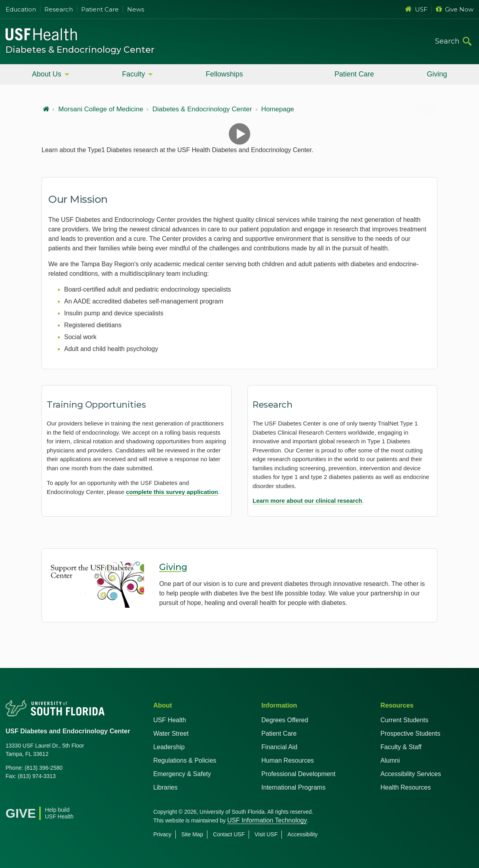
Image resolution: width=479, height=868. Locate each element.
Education (21, 9)
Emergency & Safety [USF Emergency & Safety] (182, 774)
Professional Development (298, 774)
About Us (47, 74)
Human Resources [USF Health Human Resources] (288, 760)
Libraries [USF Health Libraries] (165, 787)
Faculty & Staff (401, 747)
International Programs (293, 787)
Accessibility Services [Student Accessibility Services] (411, 774)
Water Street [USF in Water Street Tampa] (171, 734)
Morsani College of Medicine (101, 109)
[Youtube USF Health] (47, 796)
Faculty (133, 74)
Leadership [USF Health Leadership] (169, 747)
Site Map (192, 834)
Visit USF (266, 834)
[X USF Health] (29, 796)
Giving (437, 74)
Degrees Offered (285, 720)
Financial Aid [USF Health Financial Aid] (279, 747)
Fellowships (224, 74)
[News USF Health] (82, 796)
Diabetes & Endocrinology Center (80, 50)
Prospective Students (410, 734)
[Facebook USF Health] (12, 796)
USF (416, 9)
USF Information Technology (267, 820)
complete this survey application (172, 492)
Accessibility (302, 834)
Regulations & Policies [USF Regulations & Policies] (185, 760)
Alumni (390, 760)
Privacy (162, 834)
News (136, 9)
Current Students (404, 720)
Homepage (278, 109)
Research (59, 9)
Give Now (455, 9)
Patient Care (100, 9)
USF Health (170, 720)
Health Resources (406, 787)
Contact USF (229, 834)
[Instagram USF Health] (64, 796)
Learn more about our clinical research (307, 501)
